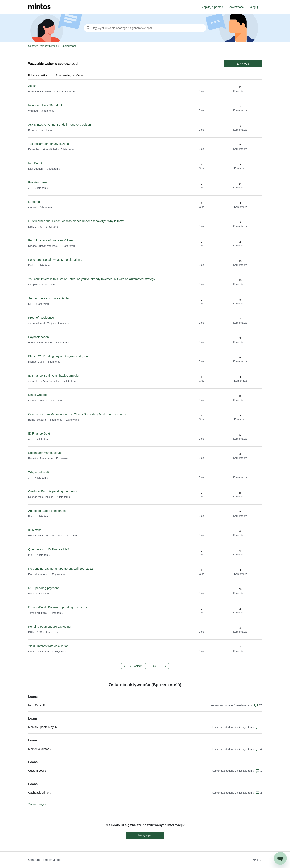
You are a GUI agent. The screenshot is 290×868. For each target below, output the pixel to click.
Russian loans (38, 182)
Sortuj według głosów (69, 75)
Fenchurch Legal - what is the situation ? (55, 260)
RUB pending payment (43, 588)
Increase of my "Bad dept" (46, 105)
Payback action (38, 337)
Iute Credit (35, 163)
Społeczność (236, 7)
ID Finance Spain (40, 433)
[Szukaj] (145, 28)
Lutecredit (35, 202)
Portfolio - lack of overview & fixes (51, 240)
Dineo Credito (37, 395)
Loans (33, 697)
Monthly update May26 (42, 727)
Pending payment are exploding (49, 627)
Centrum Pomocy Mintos (43, 46)
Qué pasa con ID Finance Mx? (49, 549)
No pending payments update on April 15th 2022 (61, 569)
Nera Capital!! (37, 705)
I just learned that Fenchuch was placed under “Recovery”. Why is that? (76, 221)
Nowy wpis (243, 64)
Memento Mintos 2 (40, 749)
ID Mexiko (35, 530)
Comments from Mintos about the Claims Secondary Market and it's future (78, 414)
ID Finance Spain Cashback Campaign (54, 375)
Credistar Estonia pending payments (53, 491)
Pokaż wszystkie (39, 75)
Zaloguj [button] (253, 7)
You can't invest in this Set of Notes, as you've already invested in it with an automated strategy (92, 279)
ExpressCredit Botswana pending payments (57, 607)
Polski (256, 860)
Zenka (32, 86)
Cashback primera (40, 793)
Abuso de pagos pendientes (47, 511)
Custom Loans (37, 771)
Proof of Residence (41, 318)
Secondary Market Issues (45, 453)
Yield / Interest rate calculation (48, 646)
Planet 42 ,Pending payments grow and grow (58, 356)
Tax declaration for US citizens (49, 144)
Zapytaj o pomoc (212, 7)
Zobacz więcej (38, 804)
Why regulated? (39, 472)
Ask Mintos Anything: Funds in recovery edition (60, 124)
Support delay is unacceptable (48, 298)
